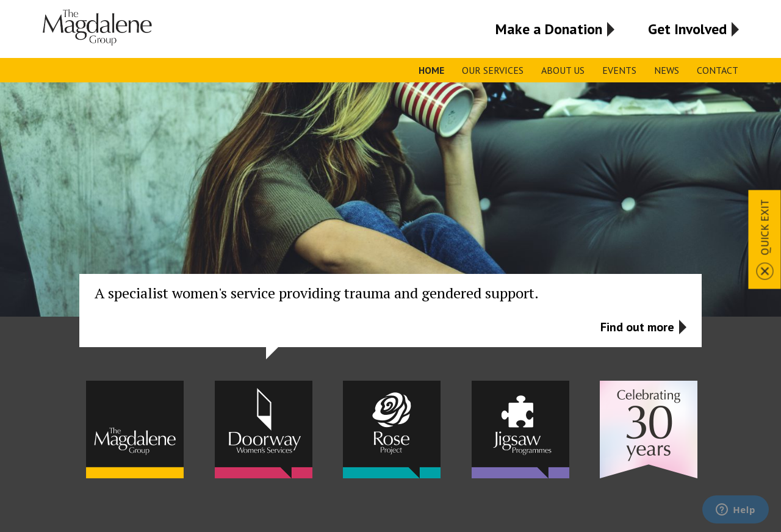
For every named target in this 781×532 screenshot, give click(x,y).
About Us (563, 70)
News (667, 70)
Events (619, 70)
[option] (390, 221)
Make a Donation (549, 29)
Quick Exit (765, 228)
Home (431, 70)
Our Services (493, 70)
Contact (718, 70)
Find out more (637, 327)
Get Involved (687, 29)
